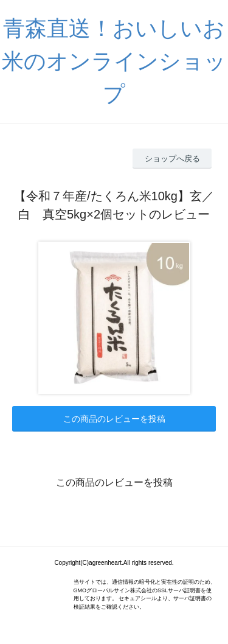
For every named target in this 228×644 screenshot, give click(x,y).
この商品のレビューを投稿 (114, 419)
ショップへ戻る (172, 159)
